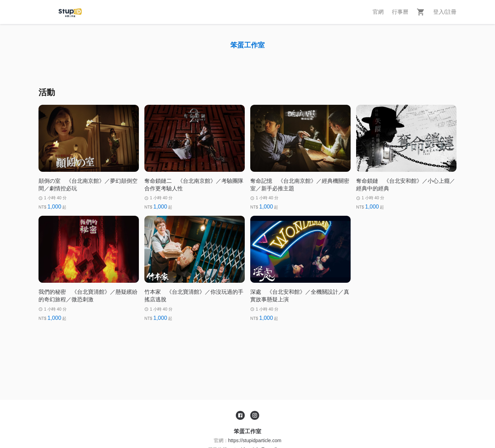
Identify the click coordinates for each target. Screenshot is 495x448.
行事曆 (400, 12)
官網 (378, 12)
